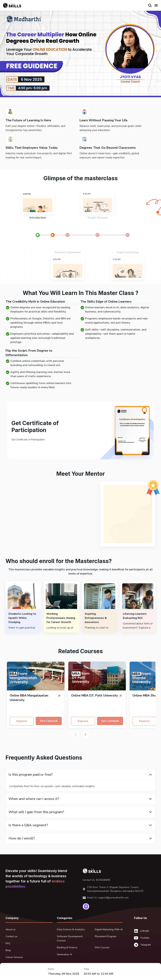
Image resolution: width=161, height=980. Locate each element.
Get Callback (49, 721)
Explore (22, 721)
